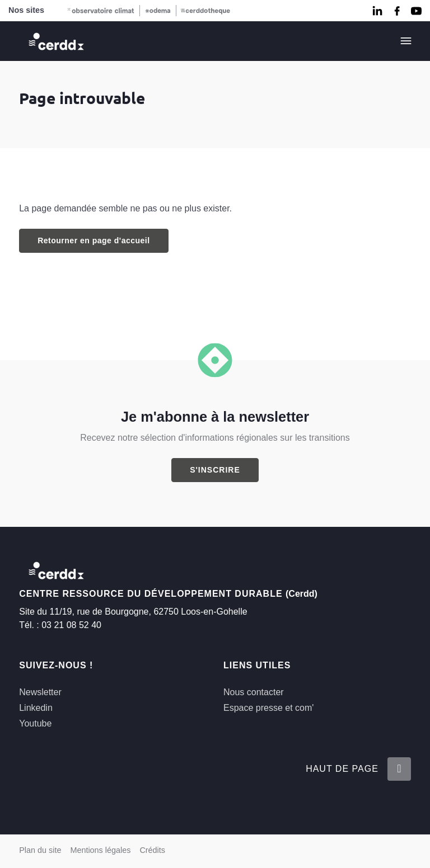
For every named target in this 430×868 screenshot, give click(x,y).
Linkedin (36, 708)
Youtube (35, 723)
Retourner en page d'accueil (94, 240)
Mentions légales (100, 850)
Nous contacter (254, 692)
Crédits (152, 850)
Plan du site (40, 850)
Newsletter (40, 692)
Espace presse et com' (268, 708)
